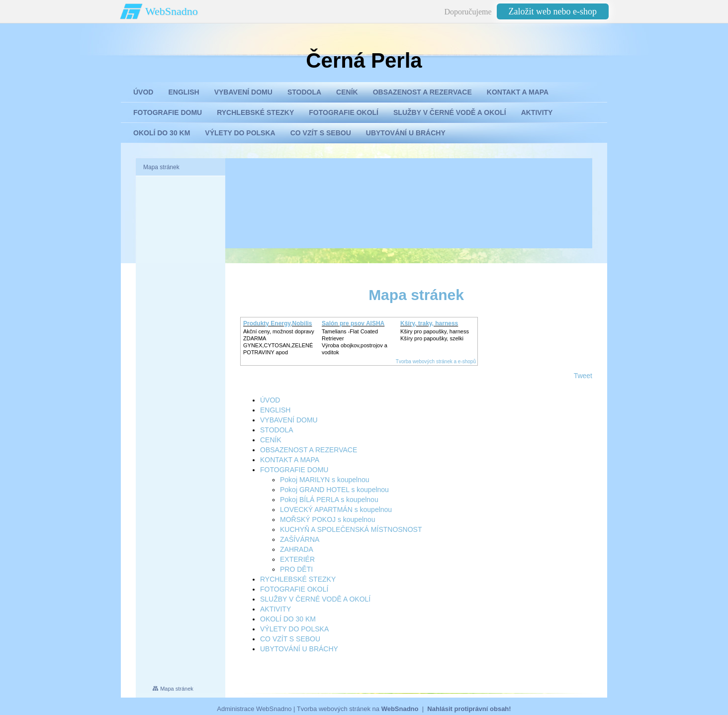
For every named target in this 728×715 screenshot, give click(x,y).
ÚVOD (270, 400)
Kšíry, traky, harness (429, 323)
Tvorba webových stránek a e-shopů (436, 361)
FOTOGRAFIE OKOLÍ (294, 589)
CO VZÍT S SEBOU (290, 639)
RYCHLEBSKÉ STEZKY (298, 579)
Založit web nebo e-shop (553, 11)
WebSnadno (172, 11)
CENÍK (271, 440)
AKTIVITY (275, 609)
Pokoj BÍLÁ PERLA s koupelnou (329, 500)
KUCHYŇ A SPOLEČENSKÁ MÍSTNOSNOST (351, 529)
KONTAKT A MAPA (290, 460)
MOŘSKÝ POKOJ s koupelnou (327, 519)
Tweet (583, 376)
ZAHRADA (297, 549)
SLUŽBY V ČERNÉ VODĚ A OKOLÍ (315, 599)
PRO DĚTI (296, 569)
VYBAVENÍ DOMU (289, 420)
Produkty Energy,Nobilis (277, 323)
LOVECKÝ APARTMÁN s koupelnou (336, 510)
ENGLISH (275, 410)
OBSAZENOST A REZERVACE (309, 450)
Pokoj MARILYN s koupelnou (325, 480)
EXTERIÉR (297, 559)
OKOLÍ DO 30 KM (288, 619)
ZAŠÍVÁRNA (300, 539)
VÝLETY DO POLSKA (294, 629)
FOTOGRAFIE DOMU (294, 470)
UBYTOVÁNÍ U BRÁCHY (299, 649)
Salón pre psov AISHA (353, 323)
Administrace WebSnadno (254, 709)
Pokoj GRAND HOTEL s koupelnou (334, 490)
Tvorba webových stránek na (358, 709)
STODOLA (277, 430)
